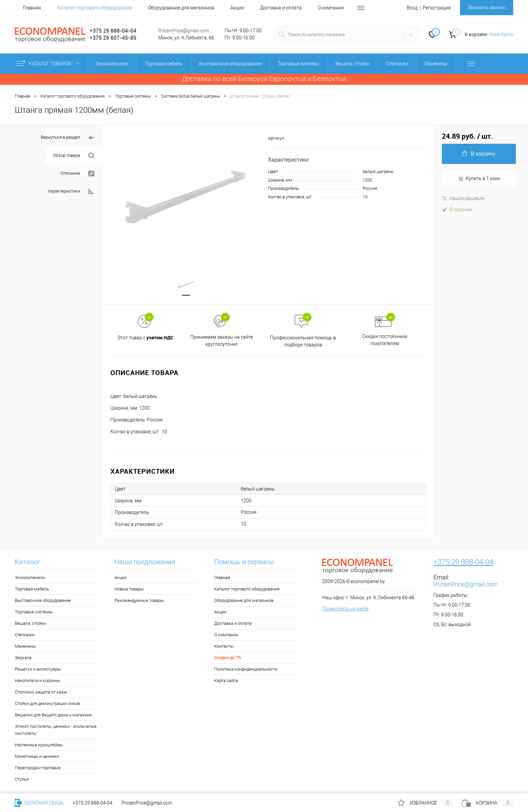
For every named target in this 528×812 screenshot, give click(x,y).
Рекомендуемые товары (139, 601)
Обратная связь (39, 803)
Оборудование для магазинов (181, 8)
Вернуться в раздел (68, 138)
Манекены (25, 647)
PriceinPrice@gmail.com (184, 31)
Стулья (22, 780)
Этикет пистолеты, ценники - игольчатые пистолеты (56, 731)
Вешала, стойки (30, 624)
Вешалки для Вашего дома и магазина (53, 716)
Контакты (224, 647)
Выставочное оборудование (43, 601)
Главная (32, 8)
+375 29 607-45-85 (113, 38)
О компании (331, 8)
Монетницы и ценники (37, 757)
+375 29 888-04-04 (113, 31)
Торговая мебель (32, 590)
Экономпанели (30, 578)
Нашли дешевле (463, 198)
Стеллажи (25, 635)
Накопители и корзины (38, 681)
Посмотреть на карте (345, 609)
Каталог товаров (49, 64)
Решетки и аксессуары (38, 670)
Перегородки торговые (38, 768)
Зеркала (23, 658)
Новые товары (129, 590)
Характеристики (71, 191)
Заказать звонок (487, 7)
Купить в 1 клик (479, 179)
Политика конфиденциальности (246, 670)
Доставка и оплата (281, 8)
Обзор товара (74, 156)
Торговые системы (34, 613)
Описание (77, 174)
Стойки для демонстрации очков (47, 704)
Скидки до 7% (228, 658)
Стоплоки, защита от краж (41, 693)
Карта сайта (226, 681)
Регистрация (437, 8)
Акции (237, 8)
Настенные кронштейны (39, 746)
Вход (412, 8)
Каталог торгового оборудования (95, 8)
